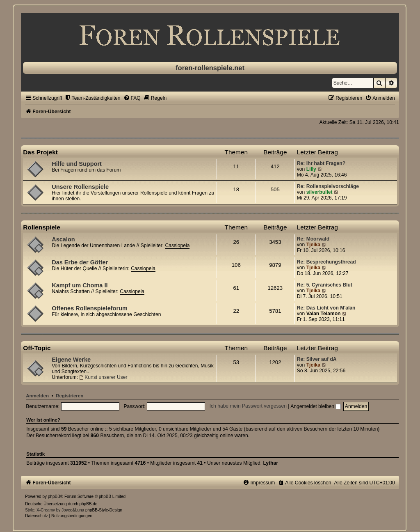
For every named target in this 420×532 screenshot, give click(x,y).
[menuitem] (92, 98)
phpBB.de (89, 504)
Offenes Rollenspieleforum (90, 308)
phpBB (54, 496)
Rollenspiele (42, 227)
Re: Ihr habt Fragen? (321, 163)
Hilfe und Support (77, 164)
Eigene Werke (71, 360)
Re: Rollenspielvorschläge (328, 186)
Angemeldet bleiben (316, 406)
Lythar (270, 463)
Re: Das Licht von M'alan (326, 308)
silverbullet (320, 192)
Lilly (311, 169)
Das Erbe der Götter (80, 262)
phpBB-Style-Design (104, 510)
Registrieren (70, 396)
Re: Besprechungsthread (326, 262)
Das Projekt (40, 152)
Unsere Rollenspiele (80, 187)
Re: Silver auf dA (317, 359)
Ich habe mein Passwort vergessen (248, 406)
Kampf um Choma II (80, 285)
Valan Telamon (324, 314)
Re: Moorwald (313, 239)
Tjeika (313, 245)
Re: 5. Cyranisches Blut (325, 285)
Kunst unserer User (103, 377)
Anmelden (37, 396)
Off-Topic (37, 348)
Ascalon (63, 239)
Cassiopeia (178, 245)
